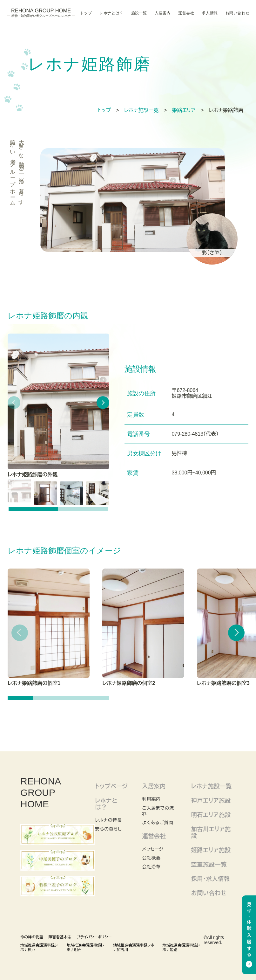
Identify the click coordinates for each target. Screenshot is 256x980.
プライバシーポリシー (94, 937)
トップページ (111, 786)
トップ (86, 13)
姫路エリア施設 (211, 850)
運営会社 (186, 13)
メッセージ (153, 849)
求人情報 (210, 13)
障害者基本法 (60, 937)
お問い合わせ (237, 13)
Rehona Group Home (41, 13)
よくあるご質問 (158, 823)
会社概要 (151, 858)
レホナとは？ (111, 13)
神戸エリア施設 (211, 801)
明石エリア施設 (211, 815)
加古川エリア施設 (211, 833)
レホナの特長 (108, 820)
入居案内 (163, 13)
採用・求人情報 (211, 879)
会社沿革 (151, 867)
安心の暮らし (108, 829)
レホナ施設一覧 (212, 786)
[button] (103, 403)
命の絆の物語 (32, 937)
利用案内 (151, 799)
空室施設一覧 (209, 865)
